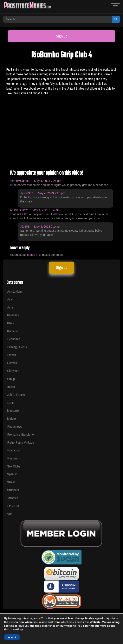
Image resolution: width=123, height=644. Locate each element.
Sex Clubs (14, 466)
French (12, 355)
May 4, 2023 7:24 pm (48, 181)
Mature (12, 418)
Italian (11, 387)
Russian (12, 458)
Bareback (13, 315)
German (12, 363)
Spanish (12, 474)
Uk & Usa (13, 506)
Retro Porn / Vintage (21, 442)
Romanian (14, 450)
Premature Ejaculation (21, 434)
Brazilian (13, 331)
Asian (11, 307)
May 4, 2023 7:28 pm (52, 193)
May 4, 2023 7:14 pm (48, 227)
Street (11, 482)
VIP (10, 514)
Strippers (13, 490)
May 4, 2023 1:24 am (46, 210)
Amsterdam (14, 291)
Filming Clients (17, 347)
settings (18, 630)
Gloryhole (13, 371)
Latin (10, 403)
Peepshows (15, 426)
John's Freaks (16, 394)
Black (11, 323)
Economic (14, 339)
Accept (12, 637)
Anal (10, 299)
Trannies (13, 498)
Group (11, 379)
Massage (13, 410)
